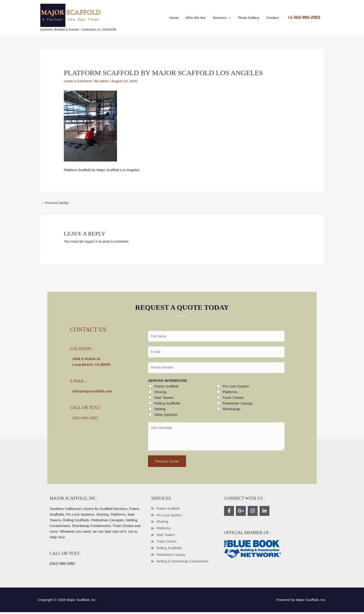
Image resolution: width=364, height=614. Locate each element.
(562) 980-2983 (86, 418)
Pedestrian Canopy (238, 405)
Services (220, 18)
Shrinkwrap (231, 411)
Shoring (160, 394)
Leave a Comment (78, 81)
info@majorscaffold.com (93, 392)
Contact (273, 18)
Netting (160, 411)
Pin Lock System (236, 388)
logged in (92, 242)
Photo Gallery (249, 18)
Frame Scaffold (166, 388)
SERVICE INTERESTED (167, 382)
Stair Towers (164, 399)
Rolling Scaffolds (167, 405)
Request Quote (167, 463)
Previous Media (55, 203)
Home (174, 18)
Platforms (230, 394)
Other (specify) (166, 416)
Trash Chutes (233, 399)
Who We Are (196, 18)
